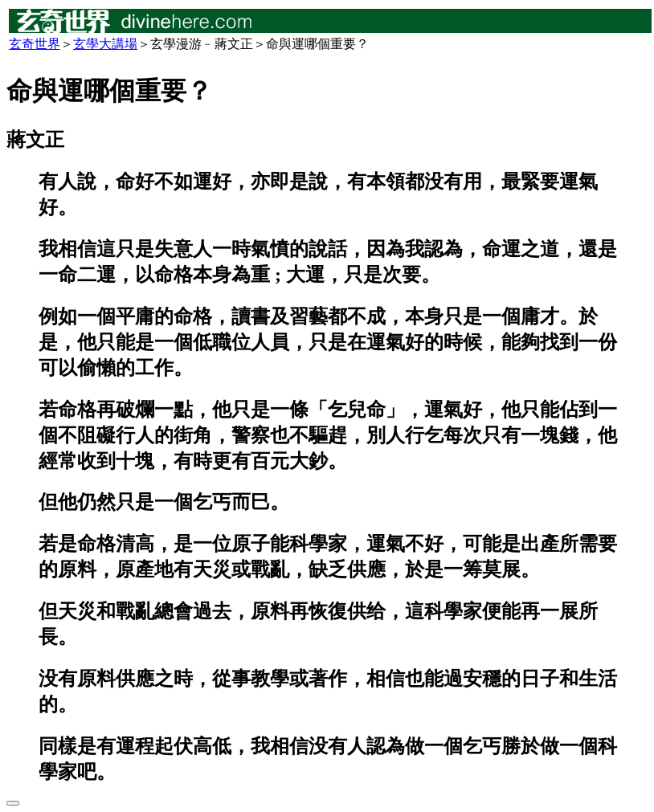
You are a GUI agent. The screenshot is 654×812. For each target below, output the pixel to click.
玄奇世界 (35, 44)
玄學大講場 (105, 44)
